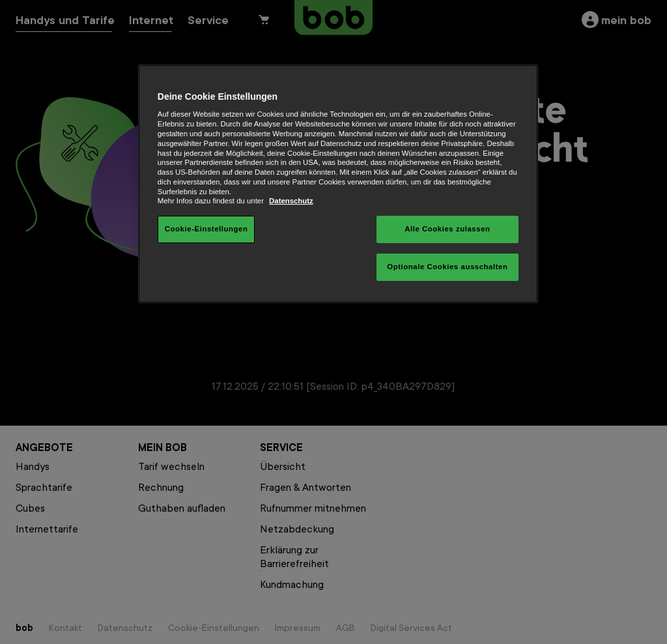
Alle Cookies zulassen (447, 229)
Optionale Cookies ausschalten (447, 267)
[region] (338, 184)
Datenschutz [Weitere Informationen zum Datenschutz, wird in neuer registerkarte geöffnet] (291, 201)
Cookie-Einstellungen (206, 229)
